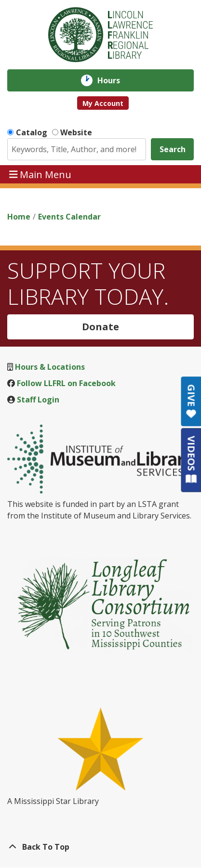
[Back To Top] (100, 847)
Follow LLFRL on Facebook (66, 383)
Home (19, 217)
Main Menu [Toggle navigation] (40, 174)
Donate (100, 327)
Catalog (32, 132)
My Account (103, 103)
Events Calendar (69, 217)
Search (173, 149)
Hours (115, 80)
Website (76, 132)
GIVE (191, 401)
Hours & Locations (50, 367)
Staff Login (38, 400)
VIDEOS (191, 460)
